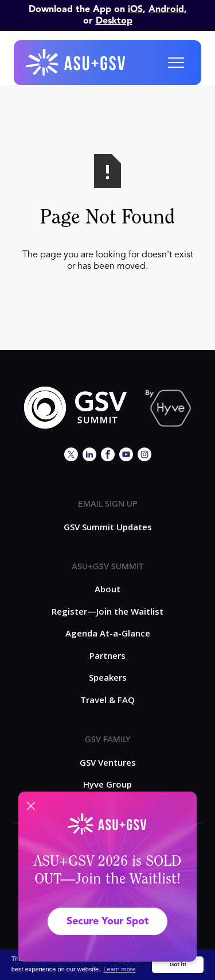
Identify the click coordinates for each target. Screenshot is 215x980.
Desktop (114, 21)
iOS (135, 10)
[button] (176, 63)
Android (166, 10)
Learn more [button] (119, 969)
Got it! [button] (178, 964)
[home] (76, 63)
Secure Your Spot (107, 921)
